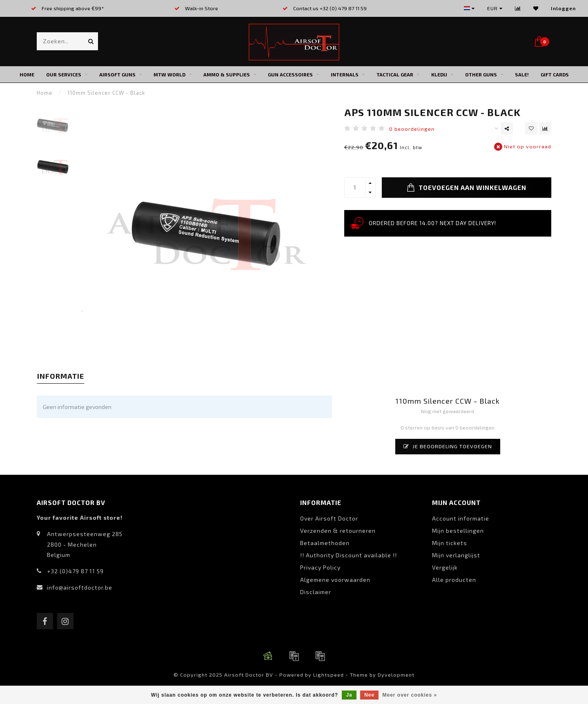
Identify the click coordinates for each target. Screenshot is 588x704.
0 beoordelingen (412, 129)
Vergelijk (445, 567)
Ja (349, 695)
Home (27, 74)
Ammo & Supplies (227, 74)
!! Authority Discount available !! (349, 555)
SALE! (522, 74)
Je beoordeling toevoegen (448, 446)
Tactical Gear (395, 74)
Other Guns (481, 74)
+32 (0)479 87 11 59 (75, 571)
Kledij (439, 74)
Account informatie (461, 518)
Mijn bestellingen (458, 531)
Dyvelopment (396, 675)
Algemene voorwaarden (335, 580)
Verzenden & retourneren (338, 531)
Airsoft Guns (117, 74)
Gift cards (555, 74)
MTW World (169, 74)
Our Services (64, 74)
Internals (345, 74)
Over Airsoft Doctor (329, 518)
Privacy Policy (320, 567)
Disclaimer (316, 592)
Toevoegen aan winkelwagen (467, 188)
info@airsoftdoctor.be (80, 587)
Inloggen (563, 8)
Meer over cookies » (410, 695)
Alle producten (454, 580)
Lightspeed (329, 675)
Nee (369, 695)
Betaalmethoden (325, 543)
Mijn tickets (450, 543)
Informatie (61, 376)
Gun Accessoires (290, 74)
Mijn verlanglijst (456, 555)
